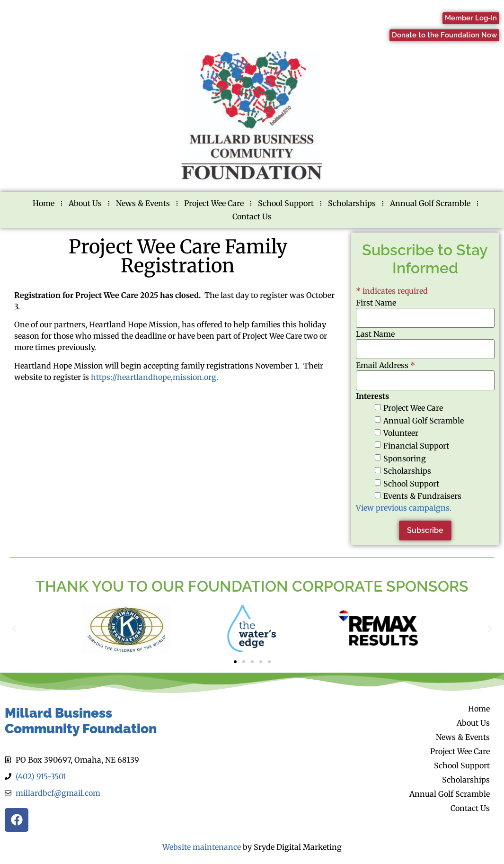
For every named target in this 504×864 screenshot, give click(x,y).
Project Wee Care (214, 203)
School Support (286, 203)
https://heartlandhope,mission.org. (155, 377)
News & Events (143, 203)
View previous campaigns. (404, 508)
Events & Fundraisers (422, 496)
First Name (376, 303)
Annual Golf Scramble (430, 203)
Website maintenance (202, 847)
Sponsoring (405, 459)
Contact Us (252, 216)
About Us (85, 203)
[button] (14, 629)
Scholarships (352, 203)
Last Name (375, 334)
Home (44, 203)
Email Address (385, 365)
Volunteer (401, 433)
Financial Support (416, 446)
